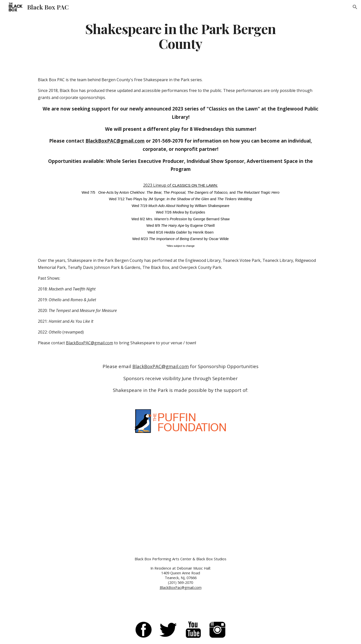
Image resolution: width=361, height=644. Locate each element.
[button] (355, 7)
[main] (180, 36)
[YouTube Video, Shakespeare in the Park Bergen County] (180, 493)
